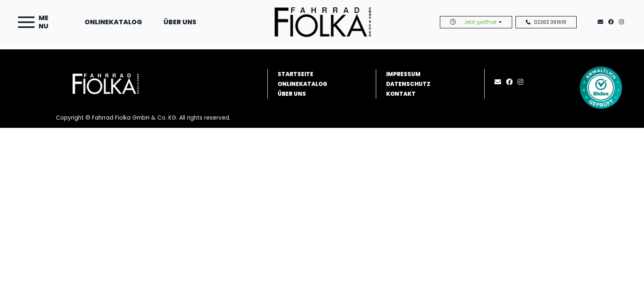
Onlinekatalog (113, 22)
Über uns (180, 22)
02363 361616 (546, 22)
